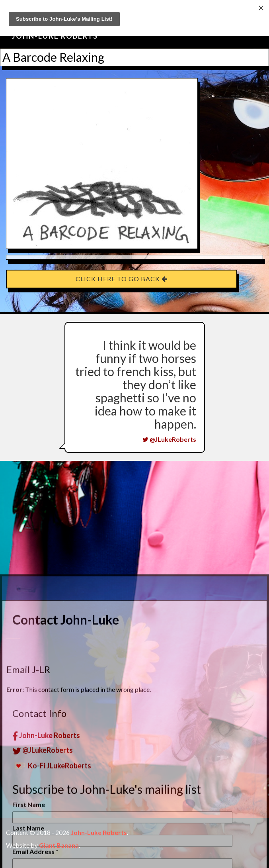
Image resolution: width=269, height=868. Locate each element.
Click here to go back (122, 279)
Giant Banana (59, 845)
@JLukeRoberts (169, 439)
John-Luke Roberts (55, 36)
